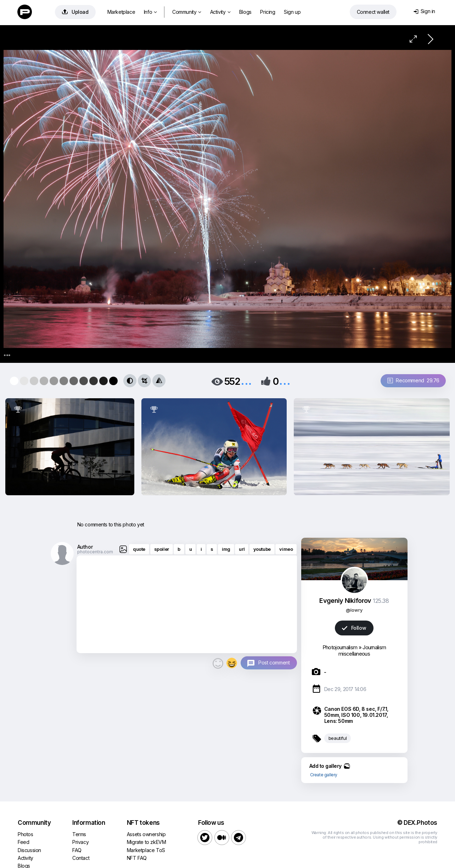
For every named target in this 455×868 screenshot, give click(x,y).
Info (150, 12)
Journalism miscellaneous (362, 650)
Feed (23, 842)
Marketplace (121, 12)
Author (85, 547)
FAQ (77, 850)
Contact (81, 858)
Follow (354, 628)
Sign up (292, 12)
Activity (220, 12)
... (246, 381)
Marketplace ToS (146, 850)
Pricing (268, 12)
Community (187, 12)
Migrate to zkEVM (147, 842)
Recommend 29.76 (413, 380)
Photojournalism (340, 647)
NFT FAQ (137, 858)
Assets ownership (146, 834)
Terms (79, 834)
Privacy (80, 842)
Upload (75, 12)
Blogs (245, 12)
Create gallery (324, 775)
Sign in (424, 11)
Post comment (274, 663)
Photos (26, 834)
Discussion (29, 850)
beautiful (338, 738)
